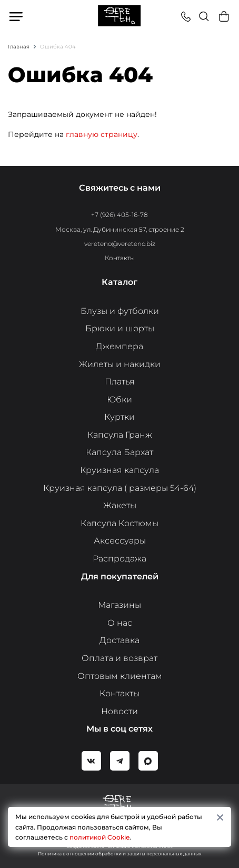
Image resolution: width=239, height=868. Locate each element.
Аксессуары (120, 541)
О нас (120, 623)
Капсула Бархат (119, 452)
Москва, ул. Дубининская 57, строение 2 (120, 229)
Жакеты (120, 505)
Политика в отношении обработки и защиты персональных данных (120, 854)
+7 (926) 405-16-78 (119, 215)
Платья (120, 382)
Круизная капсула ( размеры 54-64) (120, 488)
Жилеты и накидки (120, 364)
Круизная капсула (119, 470)
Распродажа (119, 559)
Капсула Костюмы (119, 523)
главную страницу (102, 134)
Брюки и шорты (120, 328)
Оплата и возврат (119, 658)
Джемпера (119, 346)
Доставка (119, 640)
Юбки (119, 400)
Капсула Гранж (120, 435)
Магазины (119, 605)
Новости (119, 711)
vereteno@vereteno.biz (120, 244)
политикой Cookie (99, 837)
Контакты (120, 258)
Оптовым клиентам (120, 676)
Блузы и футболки (120, 311)
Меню (17, 16)
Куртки (119, 417)
